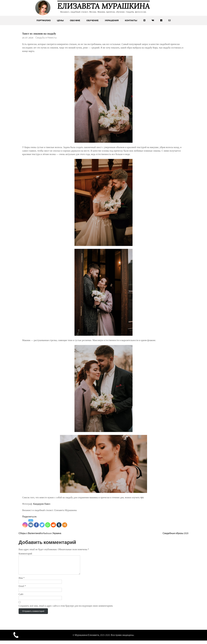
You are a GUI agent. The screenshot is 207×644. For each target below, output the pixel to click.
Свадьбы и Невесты (46, 38)
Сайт (21, 598)
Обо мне (75, 20)
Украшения (112, 20)
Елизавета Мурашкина (103, 6)
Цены (60, 20)
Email (22, 590)
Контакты (131, 20)
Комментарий (25, 554)
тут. (142, 497)
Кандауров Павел (42, 504)
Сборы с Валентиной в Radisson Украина (40, 533)
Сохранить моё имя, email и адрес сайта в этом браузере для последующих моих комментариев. (66, 609)
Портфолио (44, 20)
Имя (22, 581)
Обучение (92, 20)
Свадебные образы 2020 (175, 533)
